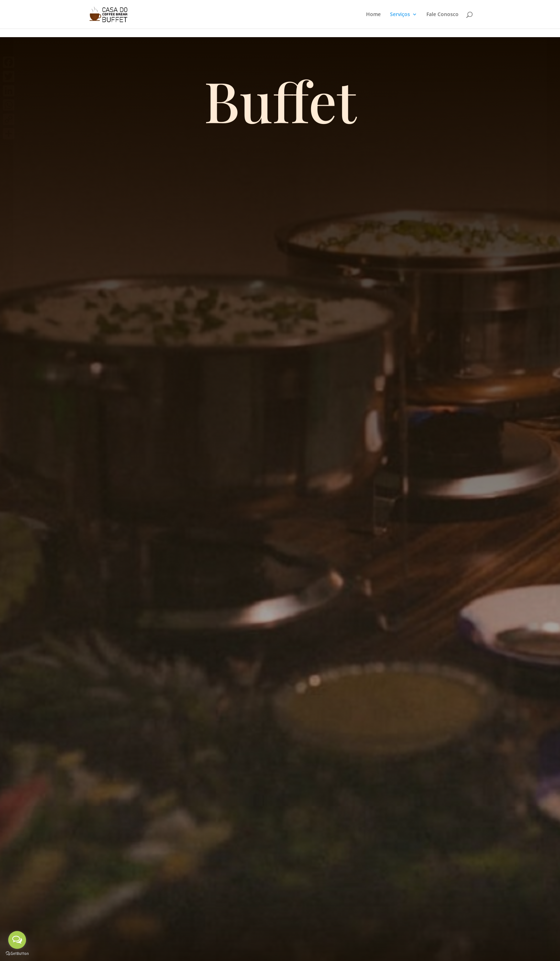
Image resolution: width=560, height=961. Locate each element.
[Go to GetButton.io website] (17, 954)
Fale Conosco (442, 15)
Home (373, 15)
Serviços (400, 15)
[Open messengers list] (17, 940)
